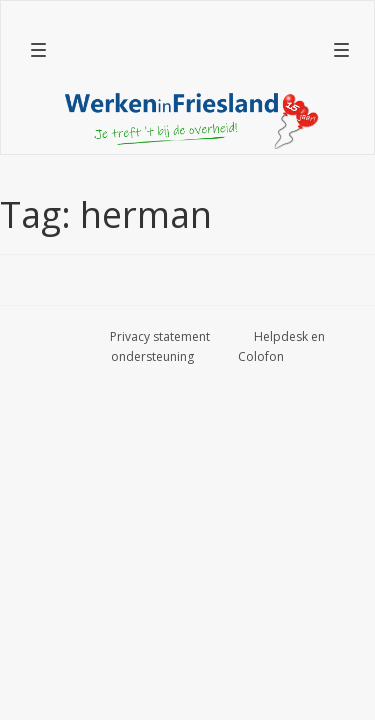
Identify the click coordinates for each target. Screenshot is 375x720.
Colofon (261, 356)
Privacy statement (160, 336)
